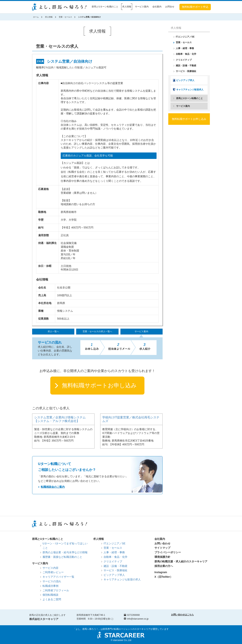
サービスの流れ (52, 581)
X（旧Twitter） (164, 577)
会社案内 (157, 7)
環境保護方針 (162, 557)
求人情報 (127, 7)
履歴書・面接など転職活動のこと (62, 557)
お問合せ (170, 7)
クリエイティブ (184, 60)
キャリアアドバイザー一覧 (58, 577)
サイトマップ (162, 548)
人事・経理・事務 (185, 48)
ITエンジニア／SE (185, 37)
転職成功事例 (50, 586)
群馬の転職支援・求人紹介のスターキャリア (181, 561)
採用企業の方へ (164, 566)
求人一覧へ (53, 331)
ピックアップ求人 (185, 80)
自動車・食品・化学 (186, 54)
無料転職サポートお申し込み (99, 385)
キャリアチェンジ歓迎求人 (190, 90)
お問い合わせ (162, 543)
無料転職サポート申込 (195, 7)
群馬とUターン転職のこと (105, 7)
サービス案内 (142, 7)
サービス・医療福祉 (186, 71)
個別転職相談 (50, 595)
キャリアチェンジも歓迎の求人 (122, 579)
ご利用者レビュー (53, 572)
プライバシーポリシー (168, 552)
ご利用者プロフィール (56, 590)
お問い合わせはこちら (182, 615)
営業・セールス (65, 17)
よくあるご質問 (52, 599)
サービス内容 (50, 568)
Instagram (161, 572)
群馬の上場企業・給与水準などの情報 (65, 552)
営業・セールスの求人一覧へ (97, 331)
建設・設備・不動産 (186, 66)
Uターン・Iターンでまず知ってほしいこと (65, 546)
